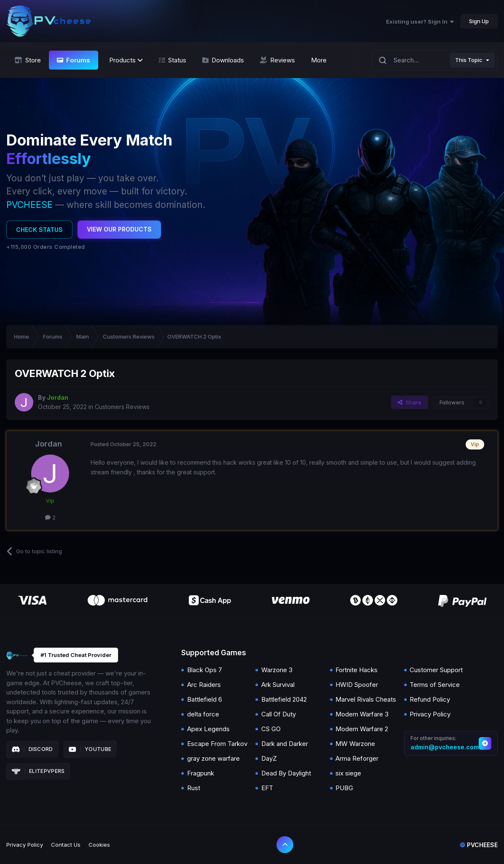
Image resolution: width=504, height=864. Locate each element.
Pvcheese (479, 845)
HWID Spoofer (357, 685)
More (319, 60)
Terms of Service (435, 685)
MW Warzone (355, 744)
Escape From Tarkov (217, 744)
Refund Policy (430, 699)
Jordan (48, 444)
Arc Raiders (204, 685)
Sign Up (479, 21)
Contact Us (66, 845)
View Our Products (119, 229)
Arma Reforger (357, 758)
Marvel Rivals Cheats (366, 699)
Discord (32, 749)
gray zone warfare (213, 758)
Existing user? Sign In (420, 22)
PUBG (344, 788)
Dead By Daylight (286, 773)
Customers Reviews (122, 407)
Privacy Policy (430, 714)
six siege (348, 773)
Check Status (39, 230)
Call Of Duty (279, 714)
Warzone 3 (277, 670)
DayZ (269, 758)
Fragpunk (201, 773)
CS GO (271, 729)
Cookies (99, 845)
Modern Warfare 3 (362, 714)
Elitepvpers (38, 771)
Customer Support (436, 670)
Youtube (90, 749)
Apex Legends (208, 729)
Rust (194, 788)
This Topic (469, 60)
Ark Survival (278, 685)
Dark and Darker (285, 744)
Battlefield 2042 (284, 699)
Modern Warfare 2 (362, 729)
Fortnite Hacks (357, 670)
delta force (203, 714)
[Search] (383, 60)
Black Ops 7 (205, 670)
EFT (267, 788)
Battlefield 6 (205, 699)
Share (410, 402)
